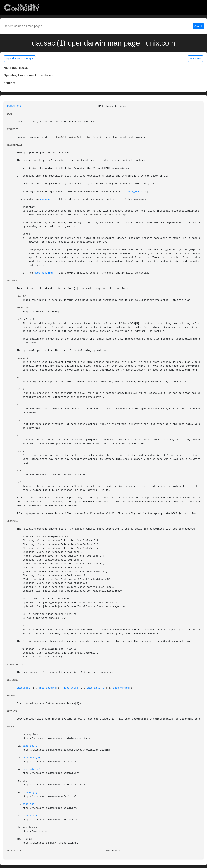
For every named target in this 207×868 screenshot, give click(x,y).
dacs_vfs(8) (121, 688)
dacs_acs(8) (136, 192)
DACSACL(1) (14, 106)
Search (198, 26)
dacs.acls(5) (49, 199)
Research (195, 59)
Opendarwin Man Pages (20, 59)
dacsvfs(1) (24, 688)
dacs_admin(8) (44, 273)
